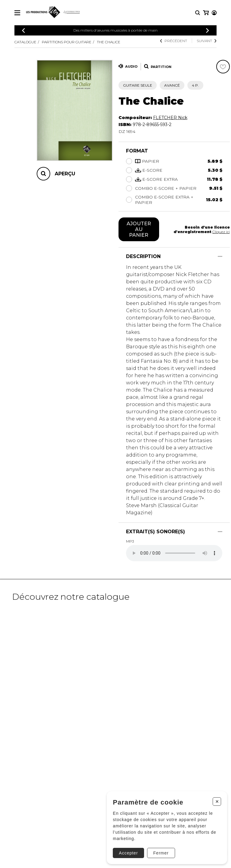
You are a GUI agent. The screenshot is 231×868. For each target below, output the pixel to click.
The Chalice (109, 42)
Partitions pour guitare (67, 42)
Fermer (160, 852)
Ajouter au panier (139, 229)
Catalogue (25, 42)
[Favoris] (223, 67)
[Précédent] (23, 31)
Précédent (174, 41)
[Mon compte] (205, 13)
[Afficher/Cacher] (220, 256)
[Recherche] (198, 13)
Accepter (128, 852)
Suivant (207, 41)
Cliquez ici (221, 232)
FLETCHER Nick (170, 118)
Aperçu (65, 174)
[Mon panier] (214, 13)
